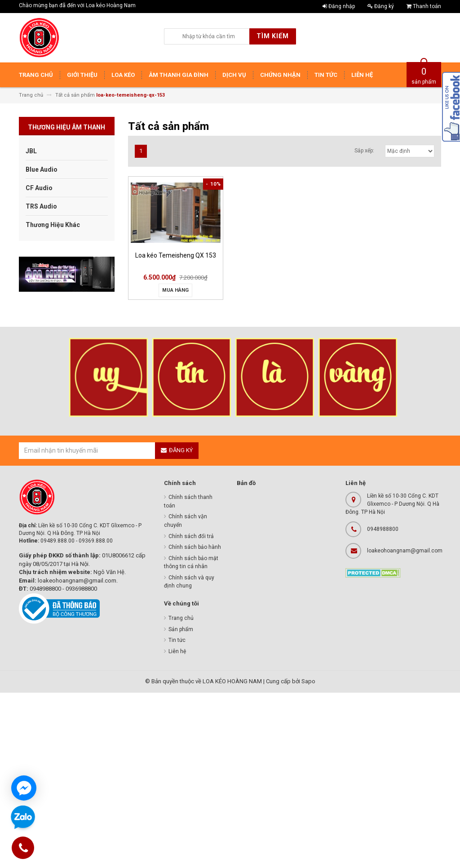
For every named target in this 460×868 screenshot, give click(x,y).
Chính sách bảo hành (195, 547)
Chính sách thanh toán (188, 501)
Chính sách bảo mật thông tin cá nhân (191, 563)
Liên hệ (177, 651)
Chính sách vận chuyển (186, 521)
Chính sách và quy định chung (189, 582)
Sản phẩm (181, 629)
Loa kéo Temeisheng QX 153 (176, 255)
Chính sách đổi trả (191, 536)
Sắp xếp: (364, 151)
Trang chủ (181, 618)
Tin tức (177, 640)
